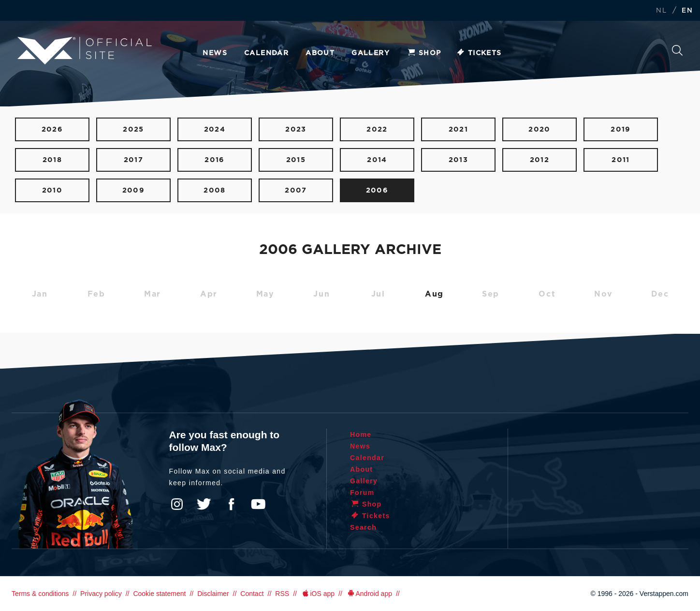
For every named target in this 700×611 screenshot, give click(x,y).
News (215, 53)
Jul (378, 294)
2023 (296, 129)
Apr (209, 294)
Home (361, 434)
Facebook (231, 504)
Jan (40, 294)
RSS (282, 594)
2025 (133, 129)
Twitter (204, 504)
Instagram (177, 504)
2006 (377, 190)
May (265, 294)
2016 (215, 160)
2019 (621, 129)
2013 (459, 160)
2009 (134, 190)
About (320, 53)
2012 (540, 160)
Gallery (371, 53)
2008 (215, 190)
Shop (424, 53)
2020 (540, 129)
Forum (362, 492)
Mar (153, 294)
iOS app (318, 594)
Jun (321, 294)
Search (677, 50)
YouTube (258, 504)
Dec (660, 294)
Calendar (266, 53)
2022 (377, 129)
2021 (459, 129)
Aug (434, 294)
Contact (252, 594)
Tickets (479, 53)
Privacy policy (101, 594)
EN (687, 11)
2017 (134, 160)
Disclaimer (213, 594)
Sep (491, 294)
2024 (215, 129)
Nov (604, 294)
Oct (547, 294)
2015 (296, 160)
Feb (96, 294)
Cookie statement (159, 594)
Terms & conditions (40, 594)
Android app (369, 594)
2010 (52, 190)
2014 (377, 160)
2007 (296, 190)
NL (661, 11)
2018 (52, 160)
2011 (621, 160)
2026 (52, 129)
